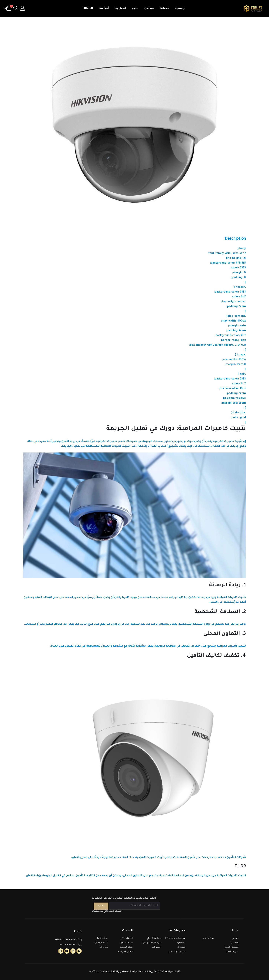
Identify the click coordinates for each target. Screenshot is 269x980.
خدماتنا (164, 8)
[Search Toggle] (16, 9)
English (88, 8)
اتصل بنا (120, 8)
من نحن (149, 8)
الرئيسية (181, 8)
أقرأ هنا (104, 8)
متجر (135, 8)
